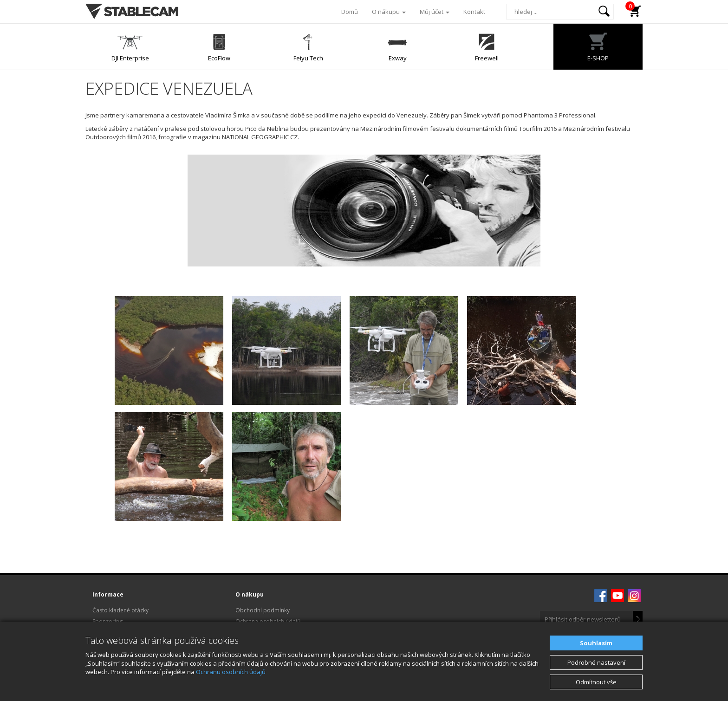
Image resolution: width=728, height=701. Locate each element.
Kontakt (474, 12)
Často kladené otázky (120, 610)
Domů (350, 12)
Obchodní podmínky (263, 610)
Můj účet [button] (435, 12)
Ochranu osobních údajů (231, 672)
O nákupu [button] (389, 12)
